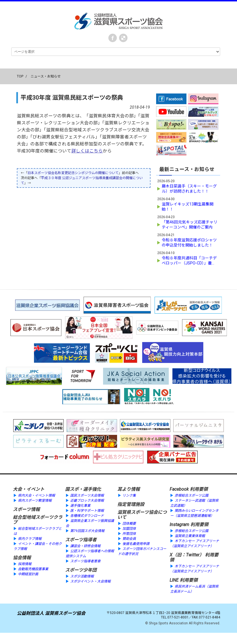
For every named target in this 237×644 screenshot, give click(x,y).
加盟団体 (129, 529)
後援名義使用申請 (136, 544)
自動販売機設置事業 (33, 569)
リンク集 (129, 495)
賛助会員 (129, 539)
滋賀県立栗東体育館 (190, 536)
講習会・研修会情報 (85, 546)
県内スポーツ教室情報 (35, 501)
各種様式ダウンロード (87, 516)
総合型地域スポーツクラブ (38, 520)
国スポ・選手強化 (83, 489)
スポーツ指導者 (81, 540)
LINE (174, 580)
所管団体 (129, 534)
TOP (20, 76)
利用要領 (199, 489)
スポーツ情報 (26, 509)
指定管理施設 (131, 504)
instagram (123, 38)
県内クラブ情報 (30, 539)
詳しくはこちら (87, 151)
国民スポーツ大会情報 (87, 495)
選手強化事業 (80, 506)
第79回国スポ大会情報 (87, 531)
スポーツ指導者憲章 (85, 561)
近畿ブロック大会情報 (87, 501)
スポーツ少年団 (81, 570)
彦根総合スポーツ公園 (192, 495)
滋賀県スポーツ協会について (142, 515)
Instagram (179, 525)
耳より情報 (129, 489)
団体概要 (129, 524)
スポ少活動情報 (82, 576)
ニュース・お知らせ (46, 76)
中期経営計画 (28, 574)
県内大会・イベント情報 (37, 495)
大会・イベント (29, 489)
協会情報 (22, 558)
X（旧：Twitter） (187, 555)
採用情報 (25, 564)
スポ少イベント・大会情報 (90, 581)
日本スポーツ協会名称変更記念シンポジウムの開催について (73, 173)
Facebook (113, 38)
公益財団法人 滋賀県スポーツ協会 (51, 613)
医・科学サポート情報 (87, 511)
